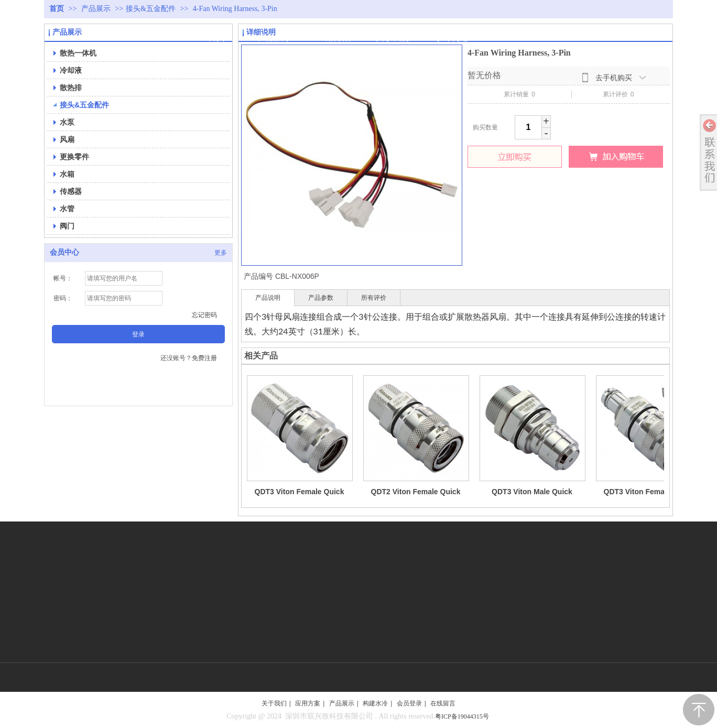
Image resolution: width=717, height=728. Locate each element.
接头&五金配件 (151, 9)
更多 (221, 253)
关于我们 (274, 703)
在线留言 (443, 703)
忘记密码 (204, 315)
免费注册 (204, 358)
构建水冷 (375, 703)
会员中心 (64, 252)
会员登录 (409, 703)
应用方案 (308, 703)
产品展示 (97, 9)
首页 (57, 9)
